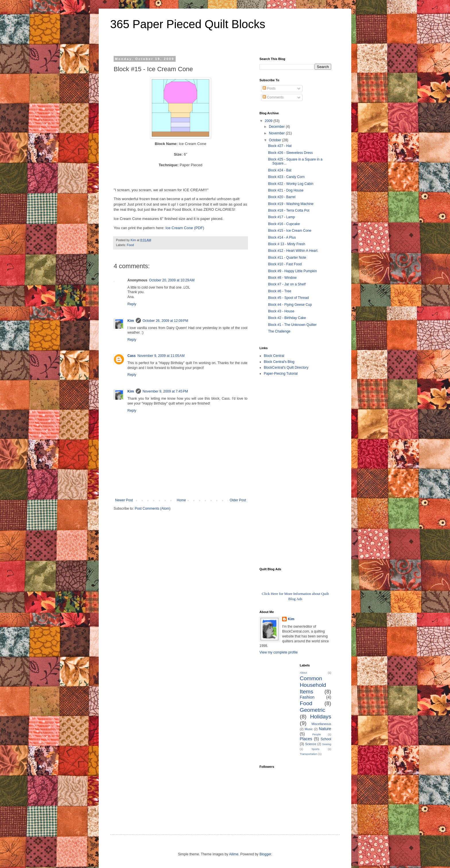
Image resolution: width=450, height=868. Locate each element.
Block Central (274, 356)
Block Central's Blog (279, 362)
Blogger (265, 854)
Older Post (238, 500)
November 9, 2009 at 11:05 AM (161, 356)
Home (181, 500)
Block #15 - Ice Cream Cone (290, 231)
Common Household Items (313, 685)
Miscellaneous (321, 724)
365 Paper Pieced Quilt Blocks (188, 24)
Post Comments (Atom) (153, 509)
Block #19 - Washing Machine (291, 204)
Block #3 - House (281, 311)
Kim (131, 321)
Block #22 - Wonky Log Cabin (291, 184)
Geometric (313, 710)
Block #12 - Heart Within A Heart (293, 251)
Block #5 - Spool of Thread (288, 298)
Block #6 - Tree (280, 291)
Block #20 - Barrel (282, 197)
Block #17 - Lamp (281, 217)
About (303, 673)
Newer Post (124, 500)
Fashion (307, 697)
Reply (132, 304)
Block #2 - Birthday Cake (287, 318)
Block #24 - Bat (280, 170)
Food (130, 245)
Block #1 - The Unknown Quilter (292, 325)
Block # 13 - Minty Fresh (287, 244)
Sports (315, 749)
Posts (269, 88)
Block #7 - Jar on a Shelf (287, 284)
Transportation (309, 754)
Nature (325, 729)
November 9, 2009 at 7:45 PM (165, 391)
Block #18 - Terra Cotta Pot (289, 210)
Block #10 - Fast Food (285, 264)
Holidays (321, 717)
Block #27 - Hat (280, 146)
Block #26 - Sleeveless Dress (290, 153)
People (317, 734)
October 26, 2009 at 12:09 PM (165, 321)
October (276, 140)
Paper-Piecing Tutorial (281, 374)
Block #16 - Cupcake (284, 224)
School (326, 739)
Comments (273, 97)
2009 (269, 121)
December (277, 127)
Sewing (327, 744)
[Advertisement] (282, 471)
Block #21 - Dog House (286, 190)
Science (311, 744)
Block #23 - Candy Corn (286, 177)
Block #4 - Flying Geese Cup (290, 305)
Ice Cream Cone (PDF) (185, 228)
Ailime (234, 854)
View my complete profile (279, 652)
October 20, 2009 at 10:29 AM (172, 280)
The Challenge (279, 331)
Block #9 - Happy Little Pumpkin (292, 271)
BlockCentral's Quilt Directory (286, 368)
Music (309, 729)
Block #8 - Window (282, 278)
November (277, 133)
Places (306, 739)
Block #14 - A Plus (282, 237)
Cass (132, 356)
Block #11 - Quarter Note (287, 258)
